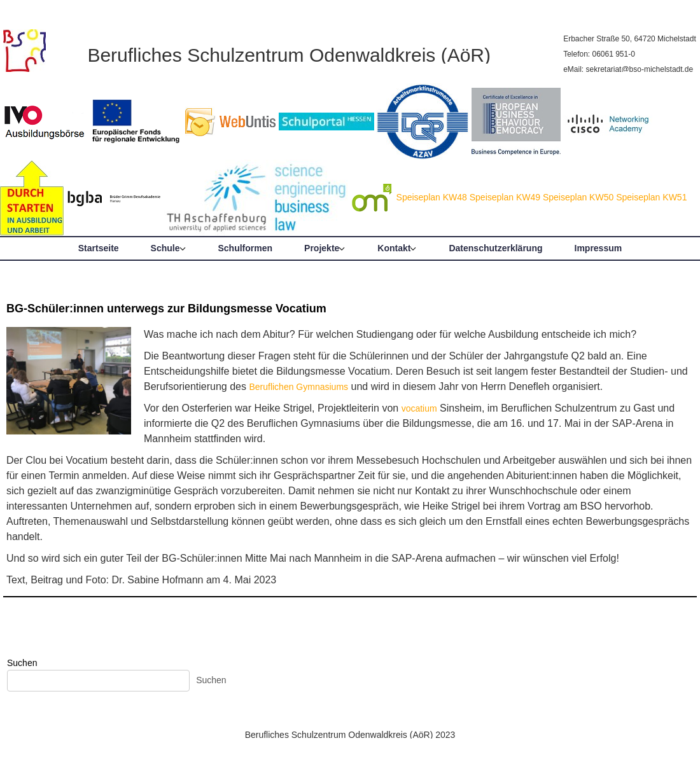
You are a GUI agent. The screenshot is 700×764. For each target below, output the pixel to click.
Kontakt (394, 248)
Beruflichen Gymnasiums (298, 387)
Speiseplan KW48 (432, 197)
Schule (165, 248)
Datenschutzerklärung (495, 248)
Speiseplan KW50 (578, 197)
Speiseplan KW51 (651, 197)
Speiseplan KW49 (505, 197)
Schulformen (246, 248)
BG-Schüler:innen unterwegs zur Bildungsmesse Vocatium (166, 309)
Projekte (322, 248)
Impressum (598, 248)
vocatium (419, 408)
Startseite (99, 248)
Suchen (22, 663)
